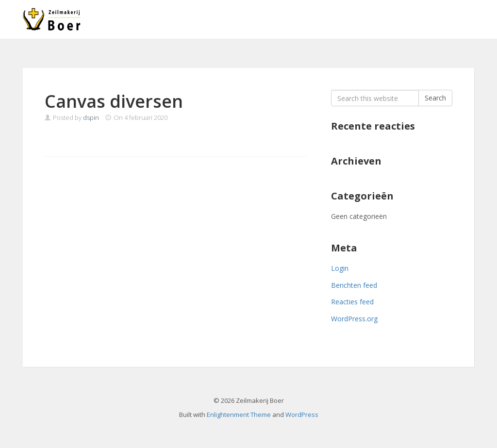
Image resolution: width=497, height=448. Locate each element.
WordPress (302, 415)
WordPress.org (354, 319)
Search (435, 98)
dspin (91, 117)
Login (340, 268)
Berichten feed (354, 285)
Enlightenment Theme (239, 415)
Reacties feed (352, 302)
